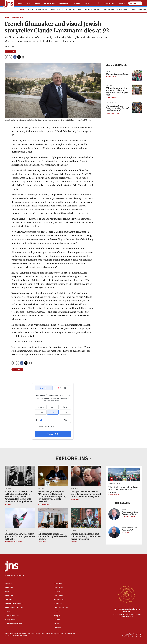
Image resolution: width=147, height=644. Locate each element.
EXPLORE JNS (73, 458)
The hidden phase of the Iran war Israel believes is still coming (123, 490)
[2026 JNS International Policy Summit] (126, 594)
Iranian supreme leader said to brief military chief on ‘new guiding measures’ (86, 536)
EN (122, 3)
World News (75, 531)
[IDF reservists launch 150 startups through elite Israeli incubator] (53, 518)
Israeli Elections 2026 (110, 10)
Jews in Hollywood (56, 10)
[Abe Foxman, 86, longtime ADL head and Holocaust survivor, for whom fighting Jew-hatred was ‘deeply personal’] (53, 476)
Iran (66, 10)
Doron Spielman (114, 495)
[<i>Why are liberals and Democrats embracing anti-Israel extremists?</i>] (137, 107)
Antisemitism (50, 3)
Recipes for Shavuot (76, 10)
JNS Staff (8, 504)
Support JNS (135, 3)
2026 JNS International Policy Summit (126, 610)
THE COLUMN (124, 503)
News (7, 18)
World (37, 3)
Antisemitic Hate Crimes (93, 10)
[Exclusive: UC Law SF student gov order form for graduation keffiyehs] (20, 518)
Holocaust (17, 369)
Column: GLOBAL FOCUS (129, 527)
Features (76, 3)
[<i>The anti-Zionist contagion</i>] (137, 76)
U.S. (28, 3)
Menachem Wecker (44, 504)
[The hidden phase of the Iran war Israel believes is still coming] (124, 475)
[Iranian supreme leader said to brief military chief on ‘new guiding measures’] (86, 518)
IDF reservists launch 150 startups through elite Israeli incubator (52, 536)
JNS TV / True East (114, 484)
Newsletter (109, 3)
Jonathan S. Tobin (112, 113)
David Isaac (75, 499)
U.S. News (109, 85)
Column (108, 71)
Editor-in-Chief (111, 103)
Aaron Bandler (111, 98)
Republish (10, 51)
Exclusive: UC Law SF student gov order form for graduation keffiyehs (20, 536)
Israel (20, 3)
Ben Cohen (125, 533)
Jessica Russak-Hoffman (13, 542)
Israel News (74, 488)
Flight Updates (124, 10)
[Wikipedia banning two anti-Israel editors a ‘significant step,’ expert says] (137, 90)
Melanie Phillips (111, 77)
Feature (40, 531)
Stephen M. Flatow (128, 517)
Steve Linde (42, 542)
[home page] (9, 4)
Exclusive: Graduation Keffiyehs (38, 10)
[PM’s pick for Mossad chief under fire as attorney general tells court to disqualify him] (86, 476)
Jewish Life (64, 3)
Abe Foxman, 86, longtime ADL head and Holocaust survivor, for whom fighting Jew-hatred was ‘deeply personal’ (52, 496)
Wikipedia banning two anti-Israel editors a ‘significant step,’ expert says (117, 91)
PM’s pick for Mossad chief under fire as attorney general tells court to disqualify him (86, 494)
